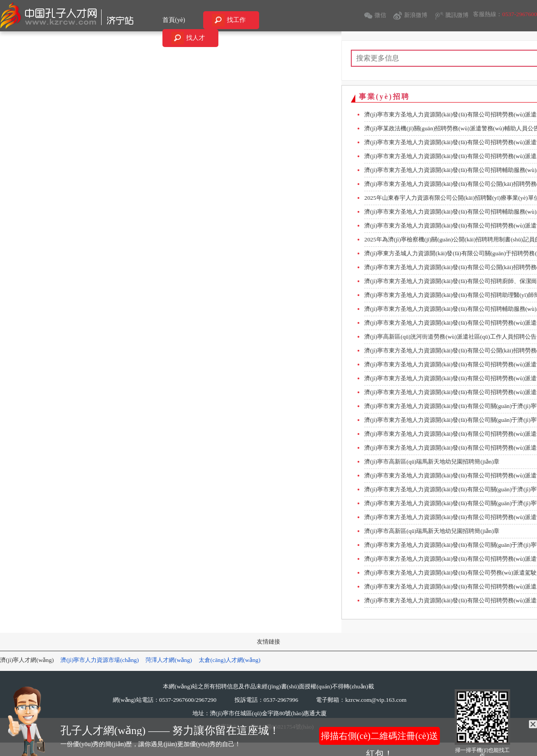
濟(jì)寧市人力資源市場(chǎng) (100, 660)
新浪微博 (416, 15)
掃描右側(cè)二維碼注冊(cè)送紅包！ (379, 738)
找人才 (196, 38)
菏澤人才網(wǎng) (169, 660)
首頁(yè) (174, 20)
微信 (380, 15)
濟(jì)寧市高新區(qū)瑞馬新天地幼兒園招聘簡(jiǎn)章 (432, 462)
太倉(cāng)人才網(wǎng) (230, 660)
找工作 (236, 20)
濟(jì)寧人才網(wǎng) (27, 660)
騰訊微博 (457, 15)
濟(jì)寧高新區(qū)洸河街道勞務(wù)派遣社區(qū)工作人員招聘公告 (450, 337)
